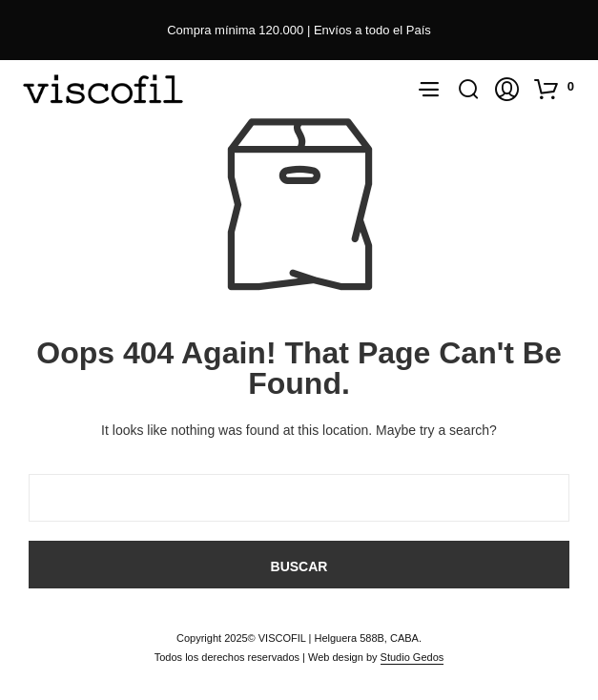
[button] (557, 89)
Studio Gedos (412, 657)
